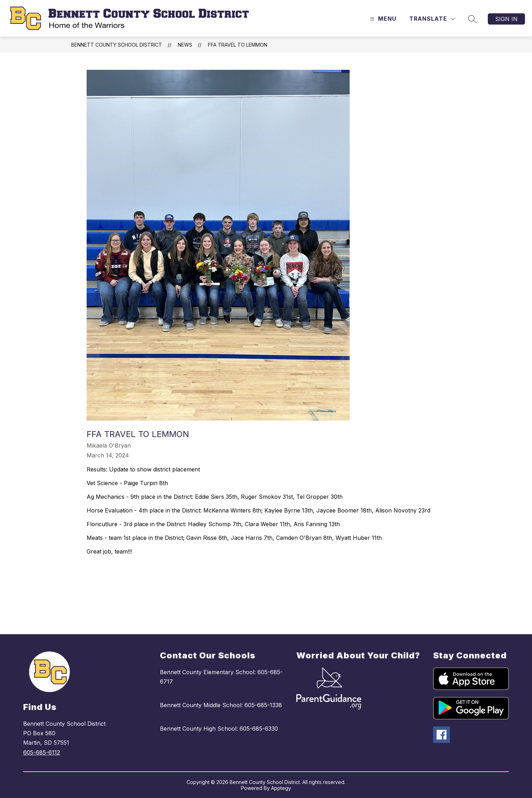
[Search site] (472, 19)
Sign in (506, 19)
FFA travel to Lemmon (238, 45)
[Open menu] (382, 19)
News (185, 45)
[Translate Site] (432, 19)
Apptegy (281, 788)
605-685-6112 (42, 752)
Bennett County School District (117, 45)
